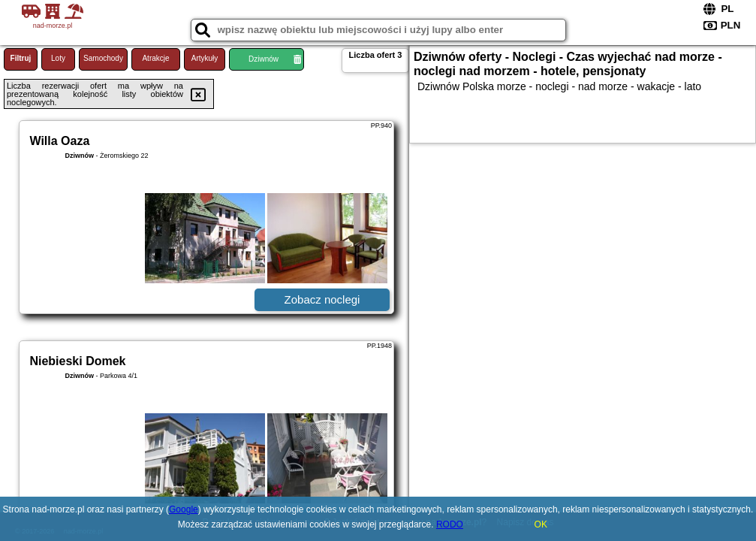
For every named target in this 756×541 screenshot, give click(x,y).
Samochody (103, 58)
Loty (58, 58)
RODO (450, 524)
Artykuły (205, 58)
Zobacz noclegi (322, 299)
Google (184, 509)
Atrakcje (155, 58)
